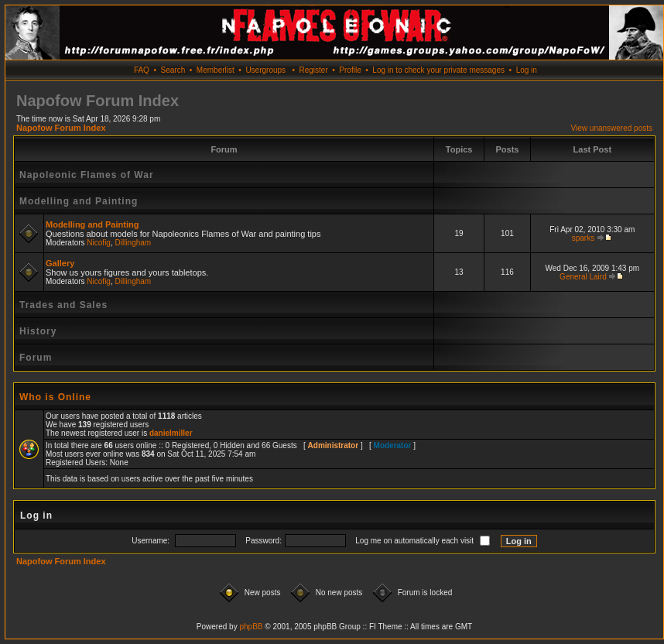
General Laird (583, 277)
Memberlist (216, 70)
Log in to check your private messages (438, 70)
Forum (36, 358)
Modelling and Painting (79, 201)
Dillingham (133, 243)
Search (173, 70)
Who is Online (55, 397)
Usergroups (265, 70)
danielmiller (171, 433)
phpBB (251, 627)
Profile (350, 70)
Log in (527, 70)
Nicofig (99, 243)
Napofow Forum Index (61, 128)
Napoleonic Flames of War (87, 175)
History (38, 331)
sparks (583, 238)
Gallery (60, 263)
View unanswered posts (612, 128)
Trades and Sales (63, 305)
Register (313, 70)
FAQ (142, 70)
